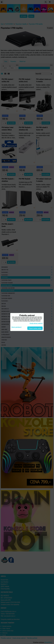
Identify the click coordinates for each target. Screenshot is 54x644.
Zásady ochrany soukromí (36, 323)
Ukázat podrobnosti (16, 327)
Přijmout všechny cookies (35, 328)
